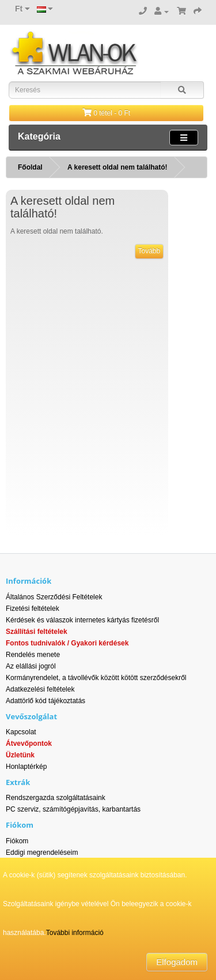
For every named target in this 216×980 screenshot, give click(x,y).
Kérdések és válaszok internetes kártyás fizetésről (82, 620)
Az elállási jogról (31, 666)
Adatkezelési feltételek (40, 689)
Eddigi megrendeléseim (42, 853)
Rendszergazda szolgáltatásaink (56, 798)
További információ (75, 933)
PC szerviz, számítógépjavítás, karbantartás (73, 809)
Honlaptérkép (26, 767)
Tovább (149, 251)
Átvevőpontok (29, 744)
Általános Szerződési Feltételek (54, 597)
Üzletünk (20, 755)
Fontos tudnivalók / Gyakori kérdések (67, 643)
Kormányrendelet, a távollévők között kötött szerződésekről (96, 678)
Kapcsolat (21, 732)
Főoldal (30, 167)
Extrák (18, 782)
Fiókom (17, 841)
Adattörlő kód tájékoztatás (46, 701)
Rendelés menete (33, 655)
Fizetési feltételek (33, 609)
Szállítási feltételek (37, 632)
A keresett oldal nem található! (118, 167)
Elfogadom (177, 962)
